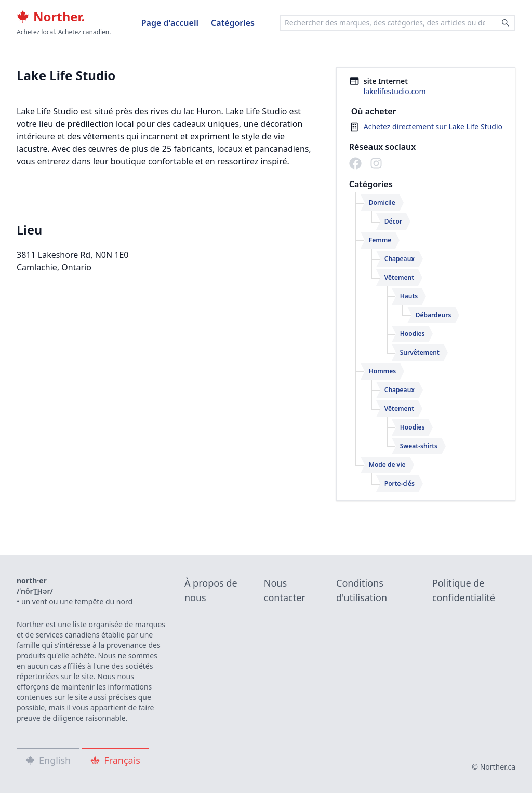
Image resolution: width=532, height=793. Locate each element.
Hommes (382, 371)
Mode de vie (387, 465)
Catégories (233, 23)
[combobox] (397, 23)
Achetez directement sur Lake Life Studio (433, 127)
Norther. (51, 17)
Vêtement (399, 277)
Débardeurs (434, 315)
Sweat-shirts (419, 446)
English (48, 760)
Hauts (409, 296)
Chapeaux (400, 259)
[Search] (506, 23)
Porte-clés (400, 483)
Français (115, 760)
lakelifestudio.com (395, 91)
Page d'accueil (170, 23)
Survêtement (420, 352)
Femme (380, 240)
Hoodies (413, 334)
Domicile (382, 203)
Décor (393, 221)
